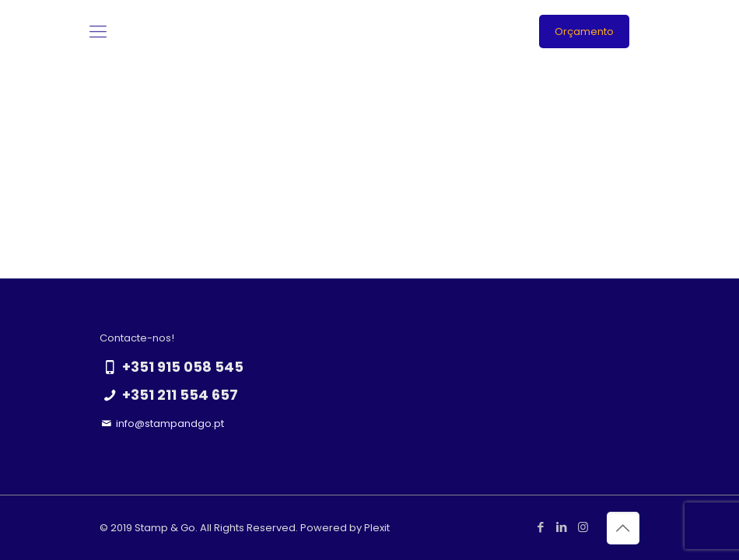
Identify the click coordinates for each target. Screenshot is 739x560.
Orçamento (584, 31)
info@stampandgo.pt (170, 423)
